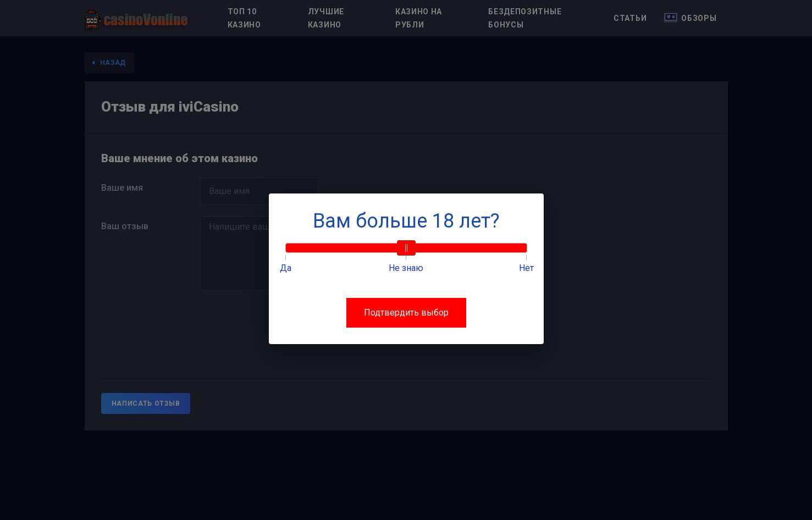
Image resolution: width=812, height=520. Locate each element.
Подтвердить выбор (406, 312)
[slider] (406, 248)
